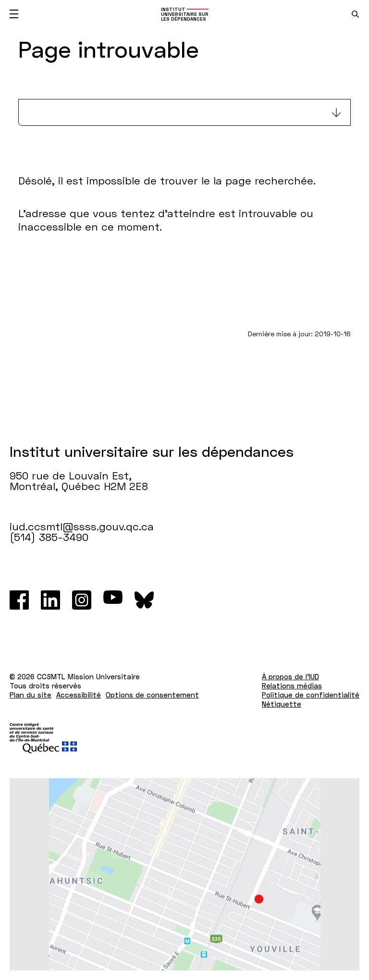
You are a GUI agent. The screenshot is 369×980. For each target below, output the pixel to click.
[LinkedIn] (50, 600)
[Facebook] (19, 600)
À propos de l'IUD (290, 676)
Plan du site (31, 695)
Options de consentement (152, 695)
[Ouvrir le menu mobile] (14, 14)
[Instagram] (82, 600)
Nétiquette (282, 704)
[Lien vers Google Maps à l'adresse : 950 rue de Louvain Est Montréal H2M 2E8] (184, 874)
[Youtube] (113, 600)
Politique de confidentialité (311, 695)
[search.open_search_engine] (355, 14)
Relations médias (292, 686)
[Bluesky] (144, 600)
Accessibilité (79, 695)
